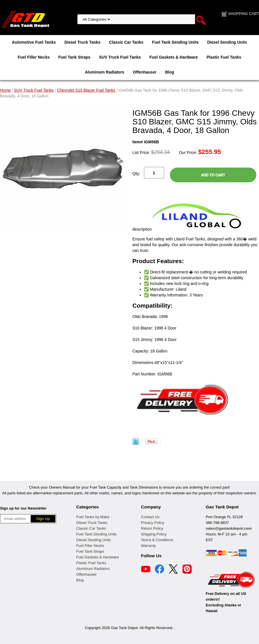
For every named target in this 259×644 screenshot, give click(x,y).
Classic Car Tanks (126, 42)
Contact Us (150, 517)
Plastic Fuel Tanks (224, 57)
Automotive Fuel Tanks (34, 42)
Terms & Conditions (157, 540)
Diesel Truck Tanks (83, 42)
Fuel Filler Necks (34, 57)
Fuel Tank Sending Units (175, 42)
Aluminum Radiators (105, 72)
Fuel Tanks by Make (93, 517)
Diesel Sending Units (227, 42)
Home (5, 90)
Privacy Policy (153, 523)
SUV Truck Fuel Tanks (120, 57)
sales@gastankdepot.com (229, 528)
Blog (170, 72)
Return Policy (152, 528)
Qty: (137, 173)
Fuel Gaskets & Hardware (174, 57)
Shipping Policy (154, 534)
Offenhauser (145, 72)
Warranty (149, 546)
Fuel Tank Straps (74, 57)
